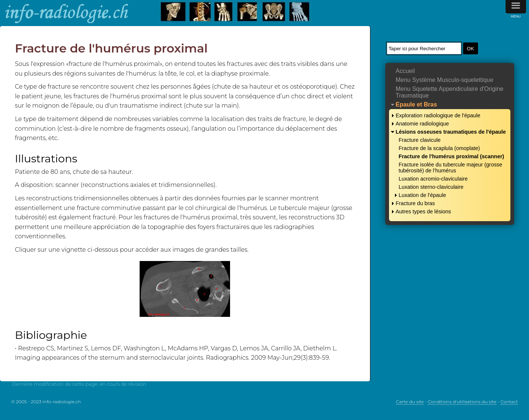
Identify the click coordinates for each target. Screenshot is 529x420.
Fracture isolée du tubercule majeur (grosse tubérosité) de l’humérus (450, 168)
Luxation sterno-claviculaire (431, 187)
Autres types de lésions (423, 211)
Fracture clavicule (420, 140)
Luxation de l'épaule (423, 195)
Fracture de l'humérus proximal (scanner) (451, 156)
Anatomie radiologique (422, 124)
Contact (509, 402)
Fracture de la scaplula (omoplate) (439, 148)
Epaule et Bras (416, 104)
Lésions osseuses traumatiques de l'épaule (451, 132)
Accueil (405, 71)
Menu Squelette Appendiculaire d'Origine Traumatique (450, 92)
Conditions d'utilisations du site (462, 402)
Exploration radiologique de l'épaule (438, 115)
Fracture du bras (415, 203)
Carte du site (410, 402)
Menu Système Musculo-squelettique (444, 80)
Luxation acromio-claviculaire (433, 179)
